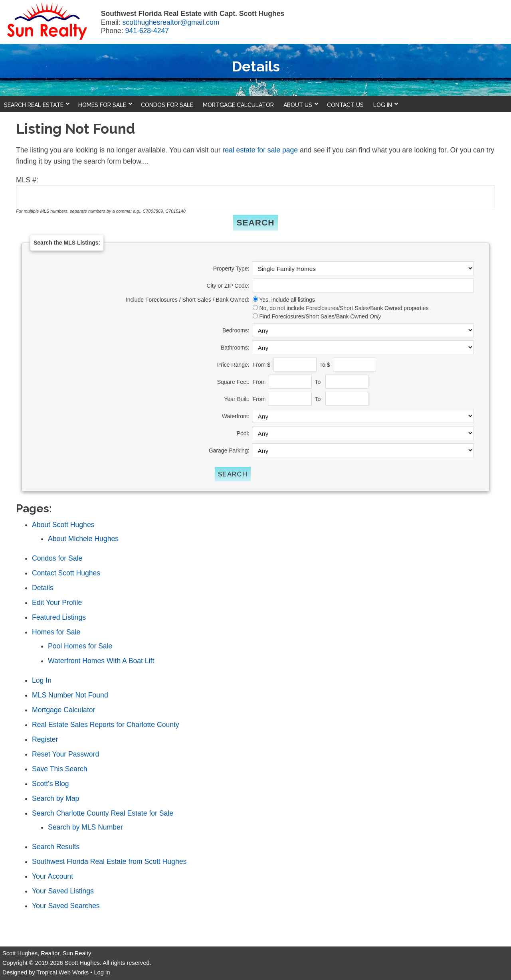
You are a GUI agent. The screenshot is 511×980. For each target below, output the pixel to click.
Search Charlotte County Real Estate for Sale (103, 813)
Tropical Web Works (62, 972)
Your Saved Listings (63, 891)
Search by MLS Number (85, 827)
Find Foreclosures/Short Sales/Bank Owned (320, 316)
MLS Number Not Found (70, 695)
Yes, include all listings (287, 300)
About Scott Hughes (63, 525)
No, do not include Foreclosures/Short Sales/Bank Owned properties (344, 308)
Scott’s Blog (51, 784)
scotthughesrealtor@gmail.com (171, 22)
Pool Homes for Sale (80, 646)
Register (45, 739)
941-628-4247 (147, 31)
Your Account (52, 876)
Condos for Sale (57, 558)
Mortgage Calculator (63, 710)
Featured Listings (59, 617)
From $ (262, 365)
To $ (325, 365)
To (319, 382)
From (260, 382)
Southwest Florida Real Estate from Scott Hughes (109, 861)
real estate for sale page (260, 150)
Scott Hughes (82, 963)
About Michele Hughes (83, 539)
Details (43, 588)
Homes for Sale (56, 632)
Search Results (56, 847)
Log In (42, 680)
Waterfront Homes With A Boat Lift (101, 661)
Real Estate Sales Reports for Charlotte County (106, 725)
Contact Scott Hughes (66, 573)
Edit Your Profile (57, 603)
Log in (102, 972)
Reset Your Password (65, 754)
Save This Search (60, 769)
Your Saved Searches (66, 906)
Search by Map (55, 798)
